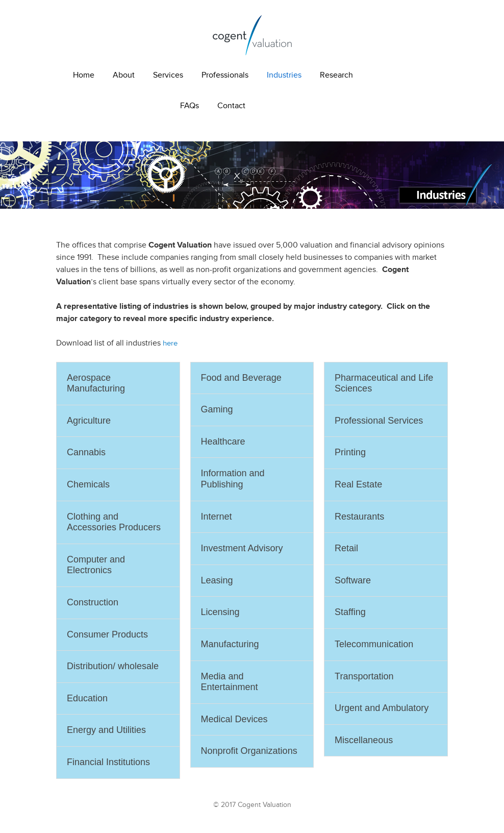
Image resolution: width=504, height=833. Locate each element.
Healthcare (223, 442)
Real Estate (358, 484)
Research (336, 75)
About (124, 75)
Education (87, 698)
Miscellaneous (364, 740)
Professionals (225, 75)
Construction (93, 602)
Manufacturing (230, 644)
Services (168, 75)
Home (84, 75)
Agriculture (89, 421)
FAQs (190, 106)
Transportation (364, 676)
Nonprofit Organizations (249, 751)
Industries (284, 75)
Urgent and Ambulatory (382, 708)
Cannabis (86, 452)
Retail (346, 548)
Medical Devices (234, 719)
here (170, 343)
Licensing (220, 612)
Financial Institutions (108, 762)
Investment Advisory (242, 548)
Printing (350, 452)
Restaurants (359, 517)
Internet (217, 517)
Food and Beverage (241, 378)
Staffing (350, 612)
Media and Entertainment (230, 682)
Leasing (217, 580)
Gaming (217, 409)
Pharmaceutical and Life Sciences (384, 383)
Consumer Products (107, 634)
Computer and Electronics (96, 565)
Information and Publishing (233, 479)
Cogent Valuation (252, 35)
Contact (231, 106)
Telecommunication (374, 644)
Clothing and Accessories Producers (114, 522)
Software (353, 580)
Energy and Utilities (106, 730)
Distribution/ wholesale (113, 666)
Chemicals (88, 484)
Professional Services (379, 421)
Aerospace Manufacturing (96, 383)
